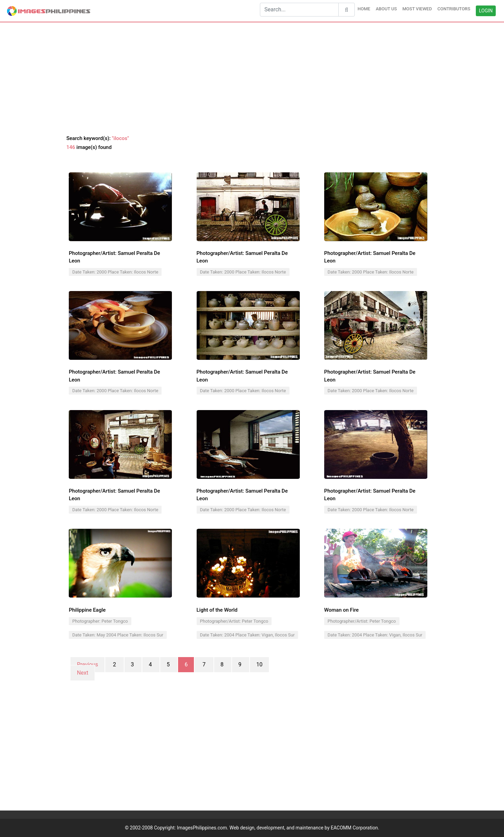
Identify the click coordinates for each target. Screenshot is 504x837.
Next (83, 673)
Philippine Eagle (87, 610)
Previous (88, 664)
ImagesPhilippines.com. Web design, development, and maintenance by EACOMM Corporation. (278, 828)
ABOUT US (386, 9)
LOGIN (486, 11)
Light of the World (217, 610)
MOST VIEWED (417, 9)
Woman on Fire (342, 610)
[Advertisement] (252, 79)
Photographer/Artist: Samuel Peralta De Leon (114, 257)
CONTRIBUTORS (454, 9)
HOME (364, 9)
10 (259, 664)
